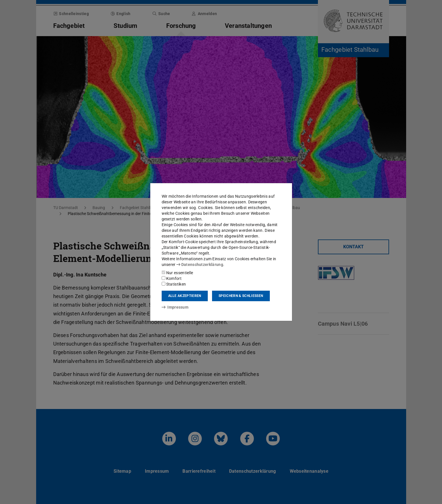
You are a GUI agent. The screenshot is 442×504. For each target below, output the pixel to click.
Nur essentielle (177, 273)
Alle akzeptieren (185, 296)
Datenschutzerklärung (200, 265)
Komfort (172, 278)
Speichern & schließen (241, 296)
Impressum (175, 307)
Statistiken (174, 284)
